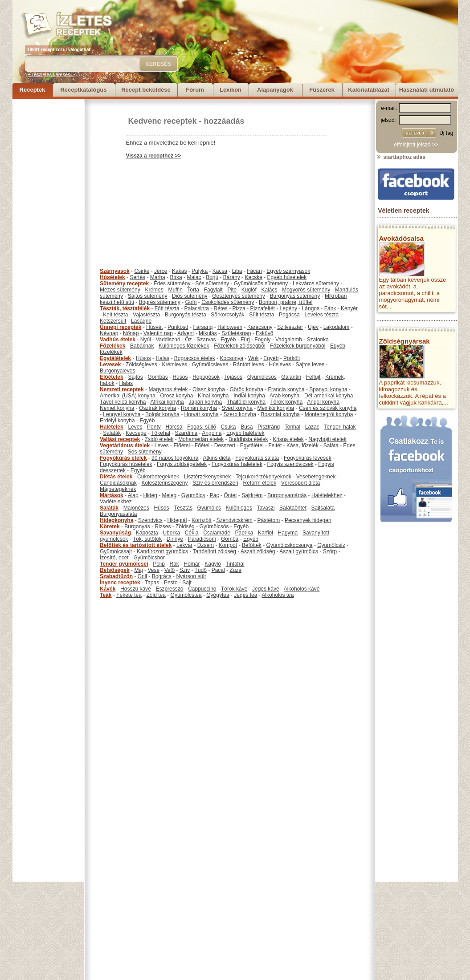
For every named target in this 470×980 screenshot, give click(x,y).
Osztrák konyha (157, 408)
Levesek (110, 364)
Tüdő (201, 570)
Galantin (291, 377)
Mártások (112, 495)
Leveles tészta (321, 315)
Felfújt (313, 377)
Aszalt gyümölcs (299, 551)
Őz (188, 340)
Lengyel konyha (122, 414)
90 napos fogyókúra (175, 458)
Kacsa (220, 271)
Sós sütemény (212, 283)
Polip (159, 564)
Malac (194, 277)
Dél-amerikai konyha (329, 396)
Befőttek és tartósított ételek (136, 545)
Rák (174, 564)
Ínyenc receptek (120, 583)
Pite (232, 290)
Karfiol (266, 533)
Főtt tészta (167, 308)
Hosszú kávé (136, 589)
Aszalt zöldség (258, 551)
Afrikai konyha (167, 402)
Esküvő (264, 333)
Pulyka (200, 271)
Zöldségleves (141, 364)
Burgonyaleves (117, 371)
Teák (106, 595)
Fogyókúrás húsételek (126, 464)
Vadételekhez (116, 502)
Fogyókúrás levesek (308, 458)
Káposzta (147, 533)
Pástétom (269, 520)
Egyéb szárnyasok (288, 271)
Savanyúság (115, 533)
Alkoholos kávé (302, 589)
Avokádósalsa (401, 238)
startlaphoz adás (401, 157)
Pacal (218, 570)
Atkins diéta (217, 458)
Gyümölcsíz (331, 545)
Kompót (228, 545)
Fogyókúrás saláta (257, 458)
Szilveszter (290, 327)
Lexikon (231, 90)
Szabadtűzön (116, 576)
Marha (158, 277)
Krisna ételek (288, 439)
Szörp (330, 551)
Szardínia (186, 433)
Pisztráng (269, 427)
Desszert (225, 445)
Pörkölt (292, 358)
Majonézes (136, 508)
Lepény (288, 308)
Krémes (154, 290)
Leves (135, 427)
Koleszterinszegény (164, 483)
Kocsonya (232, 358)
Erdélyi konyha (117, 421)
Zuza (235, 570)
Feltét (275, 445)
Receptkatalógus (83, 90)
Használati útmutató (427, 90)
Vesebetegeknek (316, 477)
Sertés (137, 277)
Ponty (154, 427)
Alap (133, 495)
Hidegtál (177, 520)
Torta (193, 290)
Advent (186, 333)
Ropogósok (206, 377)
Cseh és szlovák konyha (328, 408)
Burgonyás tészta (186, 315)
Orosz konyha (176, 396)
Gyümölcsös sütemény (261, 283)
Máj (138, 570)
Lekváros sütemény (316, 283)
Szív (185, 570)
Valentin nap (158, 333)
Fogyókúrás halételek (237, 464)
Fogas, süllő (202, 427)
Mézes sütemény (120, 290)
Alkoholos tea (278, 595)
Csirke (142, 271)
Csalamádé (217, 533)
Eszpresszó (169, 589)
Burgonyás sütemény (295, 296)
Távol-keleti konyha (123, 402)
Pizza (239, 308)
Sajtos (135, 377)
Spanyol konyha (328, 389)
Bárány (232, 277)
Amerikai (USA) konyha (128, 396)
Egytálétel (252, 445)
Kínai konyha (213, 396)
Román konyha (199, 408)
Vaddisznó (168, 340)
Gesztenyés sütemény (239, 296)
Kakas (179, 271)
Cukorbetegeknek (158, 477)
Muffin (175, 290)
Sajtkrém (252, 495)
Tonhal (292, 427)
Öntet (230, 495)
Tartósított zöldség (215, 551)
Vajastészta (146, 315)
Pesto (171, 583)
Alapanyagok (275, 90)
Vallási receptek (120, 439)
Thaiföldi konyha (246, 402)
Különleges (239, 508)
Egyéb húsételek (287, 277)
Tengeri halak (340, 427)
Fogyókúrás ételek (123, 458)
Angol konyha (323, 402)
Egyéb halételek (245, 433)
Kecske (254, 277)
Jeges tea (245, 595)
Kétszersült (113, 321)
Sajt (187, 583)
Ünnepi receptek (121, 327)
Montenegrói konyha (329, 414)
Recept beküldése (146, 90)
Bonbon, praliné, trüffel (286, 302)
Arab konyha (284, 396)
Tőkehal (161, 433)
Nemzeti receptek (122, 389)
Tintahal (235, 564)
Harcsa (174, 427)
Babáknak (142, 346)
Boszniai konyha (280, 414)
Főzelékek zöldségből (239, 346)
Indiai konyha (249, 396)
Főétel (202, 445)
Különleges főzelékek (184, 346)
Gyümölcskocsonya (290, 545)
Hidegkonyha (116, 520)
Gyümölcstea (186, 595)
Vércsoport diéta (300, 483)
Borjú (212, 277)
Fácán (254, 271)
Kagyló (213, 564)
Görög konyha (246, 389)
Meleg (169, 495)
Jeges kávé (266, 589)
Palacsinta (196, 308)
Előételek (112, 377)
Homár (192, 564)
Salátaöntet (293, 508)
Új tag (446, 133)
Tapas (152, 583)
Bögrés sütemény (159, 302)
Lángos (311, 308)
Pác (215, 495)
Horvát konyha (201, 414)
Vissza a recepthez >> (154, 156)
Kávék (108, 589)
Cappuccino (202, 589)
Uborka (171, 533)
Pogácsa (289, 315)
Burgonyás (137, 526)
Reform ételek (260, 483)
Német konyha (117, 408)
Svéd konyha (237, 408)
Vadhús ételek (118, 340)
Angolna (212, 433)
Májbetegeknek (118, 489)
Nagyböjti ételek (327, 439)
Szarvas (206, 340)
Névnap (109, 333)
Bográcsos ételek (195, 358)
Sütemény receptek (124, 283)
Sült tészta (262, 315)
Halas (162, 358)
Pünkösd (178, 327)
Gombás (157, 377)
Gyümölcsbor (149, 558)
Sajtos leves (310, 364)
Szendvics (150, 520)
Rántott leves (249, 364)
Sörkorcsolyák (227, 315)
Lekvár (184, 545)
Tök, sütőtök (147, 539)
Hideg (150, 495)
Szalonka (318, 340)
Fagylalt (213, 290)
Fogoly (262, 340)
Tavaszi (266, 508)
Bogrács (162, 576)
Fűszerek (322, 90)
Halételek (112, 427)
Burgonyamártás (287, 495)
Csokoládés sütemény (228, 302)
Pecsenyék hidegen (308, 520)
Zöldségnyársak (405, 341)
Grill (142, 576)
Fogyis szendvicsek (290, 464)
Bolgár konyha (162, 414)
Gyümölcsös (262, 377)
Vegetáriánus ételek (125, 445)
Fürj (245, 340)
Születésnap (236, 333)
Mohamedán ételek (201, 439)
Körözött (202, 520)
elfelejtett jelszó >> (416, 145)
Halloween (230, 327)
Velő (170, 570)
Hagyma (288, 533)
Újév (313, 327)
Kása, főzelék (302, 445)
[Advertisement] (48, 232)
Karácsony (260, 327)
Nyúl (146, 340)
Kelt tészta (115, 315)
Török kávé (234, 589)
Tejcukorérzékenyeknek (264, 477)
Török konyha (286, 402)
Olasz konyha (209, 389)
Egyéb (228, 340)
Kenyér (349, 308)
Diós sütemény (190, 296)
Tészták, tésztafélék (125, 308)
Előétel (182, 445)
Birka (176, 277)
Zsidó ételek (159, 439)
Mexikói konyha (276, 408)
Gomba (230, 539)
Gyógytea (218, 595)
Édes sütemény (172, 283)
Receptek (33, 90)
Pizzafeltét (263, 308)
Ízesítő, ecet (114, 558)
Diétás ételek (116, 477)
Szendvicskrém (234, 520)
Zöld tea (156, 595)
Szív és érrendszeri (215, 483)
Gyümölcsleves (210, 364)
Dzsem (206, 545)
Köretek (110, 526)
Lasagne (141, 321)
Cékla (192, 533)
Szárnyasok (115, 271)
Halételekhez (327, 495)
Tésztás (183, 508)
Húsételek (112, 277)
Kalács (269, 290)
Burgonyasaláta (118, 514)
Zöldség (185, 526)
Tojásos (233, 377)
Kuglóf (249, 290)
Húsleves (280, 364)
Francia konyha (286, 389)
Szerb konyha (240, 414)
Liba (237, 271)
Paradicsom (202, 539)
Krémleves (174, 364)
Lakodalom (337, 327)
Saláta (331, 445)
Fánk (330, 308)
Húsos (143, 358)
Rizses (163, 526)
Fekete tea (129, 595)
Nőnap (131, 333)
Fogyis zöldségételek (182, 464)
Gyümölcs (193, 495)
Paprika (244, 533)
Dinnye (175, 539)
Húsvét (154, 327)
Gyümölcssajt (116, 551)
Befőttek (252, 545)
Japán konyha (205, 402)
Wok (253, 358)
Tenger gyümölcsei (124, 564)
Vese (153, 570)
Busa (247, 427)
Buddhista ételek (248, 439)
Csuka (229, 427)
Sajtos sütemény (148, 296)
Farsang (203, 327)
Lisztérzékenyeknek (207, 477)
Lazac (312, 427)
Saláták (112, 433)
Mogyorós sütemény (306, 290)
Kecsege (136, 433)
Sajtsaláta (323, 508)
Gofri (191, 302)
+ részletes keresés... (51, 74)
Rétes (220, 308)
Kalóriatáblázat (368, 90)
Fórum (195, 90)
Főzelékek (112, 346)
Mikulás (208, 333)
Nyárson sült (191, 576)
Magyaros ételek (168, 389)
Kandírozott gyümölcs (162, 551)
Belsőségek (115, 570)
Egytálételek (115, 358)
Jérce (161, 271)
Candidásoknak (118, 483)
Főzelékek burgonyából (298, 346)
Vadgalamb (289, 340)
